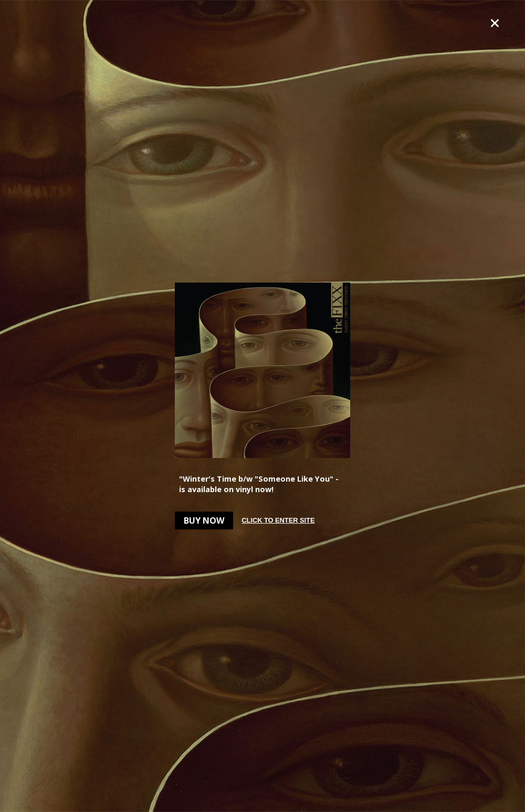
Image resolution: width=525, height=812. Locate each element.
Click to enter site (278, 520)
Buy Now (204, 520)
